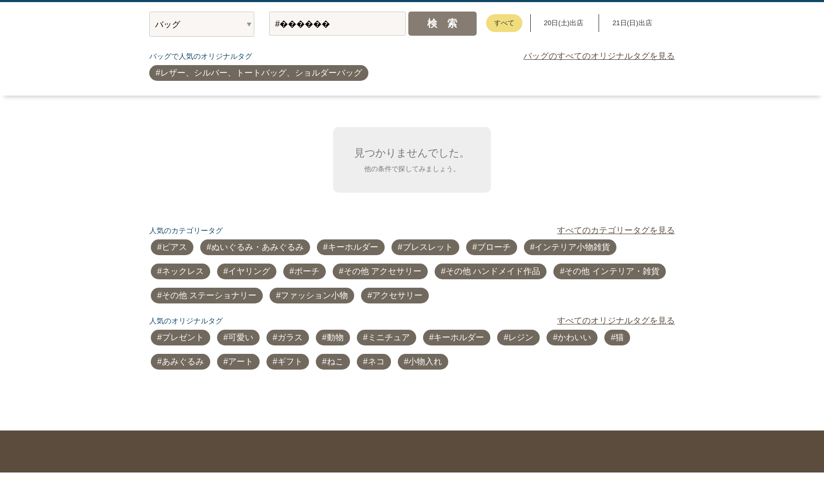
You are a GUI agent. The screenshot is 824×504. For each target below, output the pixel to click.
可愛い (241, 337)
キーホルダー (353, 247)
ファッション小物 (314, 295)
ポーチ (307, 271)
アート (241, 361)
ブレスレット (428, 247)
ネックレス (183, 271)
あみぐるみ (183, 361)
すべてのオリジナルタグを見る (616, 321)
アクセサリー (397, 295)
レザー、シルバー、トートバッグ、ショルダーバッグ (261, 73)
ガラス (290, 337)
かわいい (574, 337)
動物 (335, 337)
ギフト (290, 361)
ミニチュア (389, 337)
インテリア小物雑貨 (572, 247)
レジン (521, 337)
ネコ (376, 361)
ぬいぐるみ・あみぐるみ (257, 247)
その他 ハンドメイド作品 (493, 271)
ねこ (335, 361)
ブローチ (494, 247)
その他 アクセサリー (383, 271)
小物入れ (425, 361)
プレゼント (183, 337)
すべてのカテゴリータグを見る (616, 230)
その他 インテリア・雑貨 (612, 271)
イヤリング (249, 271)
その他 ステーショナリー (209, 295)
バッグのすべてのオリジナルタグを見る (599, 56)
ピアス (174, 247)
